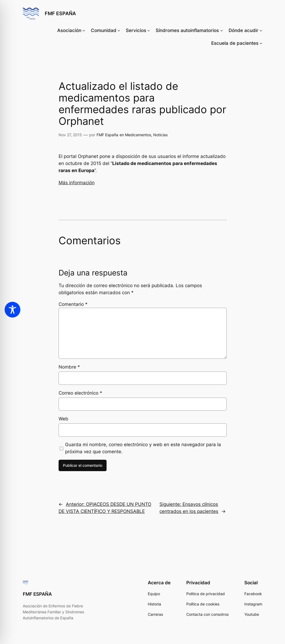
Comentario (73, 304)
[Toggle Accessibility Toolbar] (12, 310)
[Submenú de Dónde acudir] (261, 30)
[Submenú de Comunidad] (119, 30)
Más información (77, 183)
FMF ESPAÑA (60, 13)
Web (63, 419)
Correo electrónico (80, 393)
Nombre (69, 367)
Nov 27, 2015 (70, 135)
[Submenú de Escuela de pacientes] (261, 43)
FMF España (107, 135)
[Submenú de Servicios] (149, 30)
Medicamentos (138, 135)
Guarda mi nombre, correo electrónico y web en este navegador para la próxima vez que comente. (143, 448)
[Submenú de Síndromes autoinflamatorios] (222, 30)
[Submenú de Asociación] (84, 30)
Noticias (160, 135)
